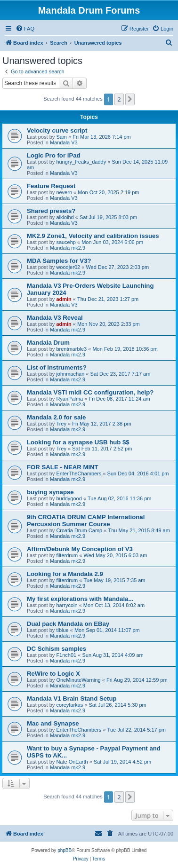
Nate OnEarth (72, 762)
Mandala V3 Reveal (55, 318)
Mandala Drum (48, 343)
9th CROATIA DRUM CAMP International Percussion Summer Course (86, 521)
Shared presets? (51, 211)
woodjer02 (68, 267)
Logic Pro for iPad (54, 155)
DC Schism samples (57, 649)
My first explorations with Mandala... (80, 599)
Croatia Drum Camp (79, 530)
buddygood (69, 498)
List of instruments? (57, 367)
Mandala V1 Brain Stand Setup (72, 698)
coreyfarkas (69, 705)
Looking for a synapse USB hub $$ (78, 442)
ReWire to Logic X (53, 674)
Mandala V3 (64, 142)
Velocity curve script (57, 130)
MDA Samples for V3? (59, 261)
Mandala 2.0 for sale (56, 417)
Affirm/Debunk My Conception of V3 (80, 549)
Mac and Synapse (53, 723)
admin (64, 299)
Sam (61, 137)
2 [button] (119, 99)
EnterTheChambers (79, 473)
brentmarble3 (71, 349)
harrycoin (67, 605)
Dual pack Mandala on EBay (68, 624)
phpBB (65, 850)
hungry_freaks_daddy (81, 162)
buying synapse (50, 492)
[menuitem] (25, 29)
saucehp (66, 242)
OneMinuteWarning (78, 680)
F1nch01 (66, 655)
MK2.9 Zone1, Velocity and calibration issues (93, 236)
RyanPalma (69, 399)
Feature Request (51, 186)
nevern (64, 192)
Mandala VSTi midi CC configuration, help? (90, 392)
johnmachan (70, 374)
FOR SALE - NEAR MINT (63, 467)
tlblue (62, 630)
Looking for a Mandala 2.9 (65, 574)
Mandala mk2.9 (68, 248)
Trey (61, 424)
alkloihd (65, 217)
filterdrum (67, 555)
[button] (130, 99)
